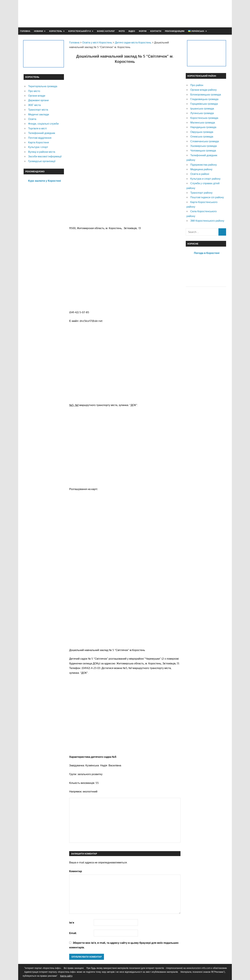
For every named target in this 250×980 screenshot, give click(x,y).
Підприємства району (204, 165)
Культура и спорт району (205, 179)
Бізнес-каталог (106, 31)
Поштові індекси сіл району (207, 197)
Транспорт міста (38, 110)
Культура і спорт (38, 147)
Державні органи (38, 100)
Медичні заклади (39, 114)
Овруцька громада (202, 132)
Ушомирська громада (203, 146)
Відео (132, 31)
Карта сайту (66, 976)
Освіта (32, 119)
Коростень (56, 31)
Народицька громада (203, 127)
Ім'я (72, 922)
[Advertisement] (168, 14)
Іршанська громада (202, 108)
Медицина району (201, 169)
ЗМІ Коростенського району (207, 221)
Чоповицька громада (203, 150)
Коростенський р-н (80, 31)
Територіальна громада (43, 86)
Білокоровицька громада (206, 94)
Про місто (34, 91)
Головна (25, 31)
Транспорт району (201, 193)
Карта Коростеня (38, 142)
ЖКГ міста (34, 105)
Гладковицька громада (204, 99)
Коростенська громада (204, 118)
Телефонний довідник (42, 133)
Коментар (76, 871)
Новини (39, 31)
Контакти (156, 31)
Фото (122, 31)
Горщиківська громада (204, 104)
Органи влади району (203, 90)
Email (73, 933)
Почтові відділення (40, 138)
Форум (143, 31)
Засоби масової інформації (45, 156)
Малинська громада (203, 122)
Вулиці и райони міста (42, 152)
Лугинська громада (202, 113)
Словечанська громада (204, 141)
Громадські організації (42, 161)
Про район (197, 85)
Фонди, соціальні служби (43, 124)
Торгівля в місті (37, 128)
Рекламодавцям (175, 31)
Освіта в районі (200, 174)
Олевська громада (202, 136)
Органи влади (37, 96)
